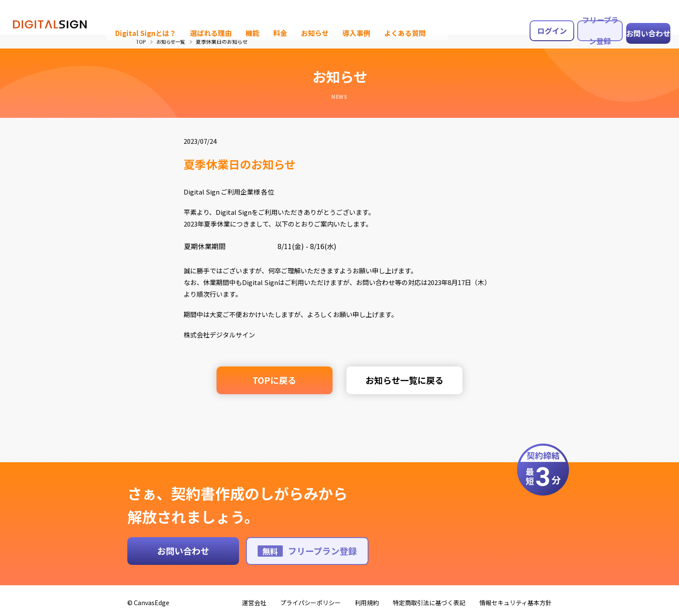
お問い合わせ (643, 16)
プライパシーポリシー (310, 597)
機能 (236, 15)
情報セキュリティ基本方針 (516, 597)
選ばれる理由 (196, 15)
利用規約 (367, 597)
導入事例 (336, 15)
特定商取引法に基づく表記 (429, 597)
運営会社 (254, 597)
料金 (262, 15)
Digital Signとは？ (134, 15)
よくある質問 (382, 15)
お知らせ (296, 15)
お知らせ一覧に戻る (398, 380)
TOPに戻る (281, 380)
